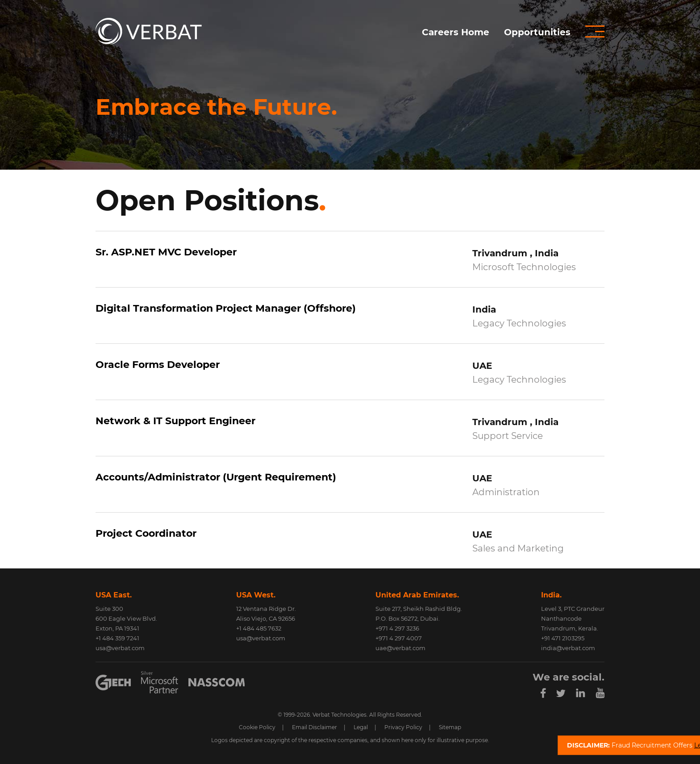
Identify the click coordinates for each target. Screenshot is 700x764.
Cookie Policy (257, 727)
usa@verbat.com (120, 648)
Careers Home (456, 32)
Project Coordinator (146, 533)
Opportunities (537, 32)
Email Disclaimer (315, 727)
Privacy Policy (403, 727)
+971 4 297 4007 (399, 638)
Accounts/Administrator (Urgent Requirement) (216, 477)
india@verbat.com (568, 648)
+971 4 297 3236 (397, 628)
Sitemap (450, 727)
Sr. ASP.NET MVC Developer (166, 252)
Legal (361, 727)
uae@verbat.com (400, 648)
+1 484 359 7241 (117, 638)
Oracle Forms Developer (158, 365)
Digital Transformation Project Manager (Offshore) (226, 308)
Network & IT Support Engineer (175, 421)
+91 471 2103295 (563, 638)
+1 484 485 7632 (259, 628)
